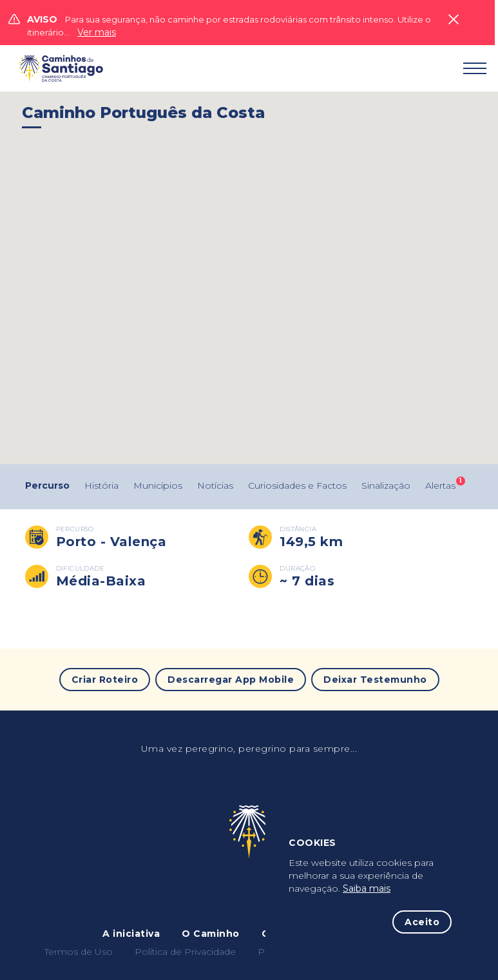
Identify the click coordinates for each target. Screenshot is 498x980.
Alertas (440, 485)
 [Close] (454, 19)
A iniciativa (131, 934)
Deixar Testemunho (375, 680)
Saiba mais (367, 888)
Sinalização (386, 485)
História (101, 485)
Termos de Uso (79, 952)
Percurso (47, 485)
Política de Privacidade (185, 952)
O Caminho (211, 934)
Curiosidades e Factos (297, 485)
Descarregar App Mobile (231, 680)
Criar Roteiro (105, 680)
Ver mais (97, 32)
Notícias (215, 485)
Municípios (158, 485)
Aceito (422, 922)
